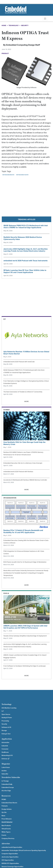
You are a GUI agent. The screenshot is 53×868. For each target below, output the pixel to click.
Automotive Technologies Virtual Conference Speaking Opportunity (24, 850)
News (3, 816)
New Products (6, 826)
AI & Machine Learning (9, 708)
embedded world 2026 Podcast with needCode (19, 362)
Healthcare (5, 752)
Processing (5, 721)
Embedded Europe (8, 787)
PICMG (4, 799)
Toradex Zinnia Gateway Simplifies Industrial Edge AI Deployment (25, 636)
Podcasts (5, 806)
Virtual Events (6, 829)
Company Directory (8, 839)
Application (7, 739)
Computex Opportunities (10, 854)
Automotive (5, 743)
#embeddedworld (8, 175)
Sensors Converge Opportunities (12, 867)
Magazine (6, 764)
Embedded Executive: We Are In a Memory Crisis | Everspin (23, 463)
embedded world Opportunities (12, 847)
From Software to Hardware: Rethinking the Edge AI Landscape (25, 666)
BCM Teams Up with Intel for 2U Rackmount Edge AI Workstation (25, 562)
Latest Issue (6, 767)
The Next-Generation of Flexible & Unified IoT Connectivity (23, 392)
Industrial (5, 746)
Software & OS (6, 727)
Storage (4, 731)
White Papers (6, 832)
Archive (4, 771)
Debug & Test (6, 734)
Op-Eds (4, 812)
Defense (5, 759)
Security (25, 26)
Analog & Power (7, 718)
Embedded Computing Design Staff (23, 45)
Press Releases (7, 819)
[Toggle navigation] (45, 19)
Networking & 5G (7, 755)
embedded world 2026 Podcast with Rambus (18, 472)
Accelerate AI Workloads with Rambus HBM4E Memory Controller (25, 480)
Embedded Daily (7, 784)
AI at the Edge (6, 791)
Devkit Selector (7, 822)
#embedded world (22, 175)
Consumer (5, 749)
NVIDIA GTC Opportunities (10, 863)
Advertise (6, 844)
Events (4, 835)
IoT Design (5, 781)
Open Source (6, 714)
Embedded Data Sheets (9, 803)
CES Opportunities (8, 860)
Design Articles (7, 809)
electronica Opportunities (10, 857)
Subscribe (5, 774)
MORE (26, 401)
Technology (14, 26)
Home (4, 26)
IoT (3, 711)
